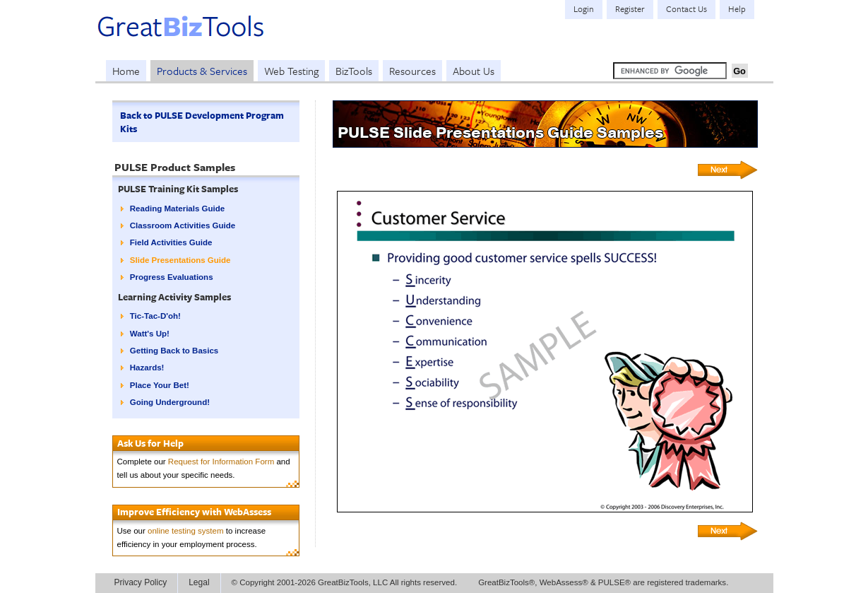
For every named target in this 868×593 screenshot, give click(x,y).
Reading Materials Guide (177, 209)
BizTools (354, 71)
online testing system (186, 531)
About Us (474, 71)
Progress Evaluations (172, 277)
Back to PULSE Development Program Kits (202, 122)
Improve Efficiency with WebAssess (194, 512)
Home (126, 71)
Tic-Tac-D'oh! (155, 316)
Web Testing (291, 71)
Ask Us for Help (150, 443)
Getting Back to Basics (174, 351)
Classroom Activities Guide (183, 225)
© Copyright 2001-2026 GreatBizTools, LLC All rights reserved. (345, 582)
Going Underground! (170, 402)
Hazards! (147, 368)
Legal (199, 582)
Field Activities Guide (171, 242)
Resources (412, 71)
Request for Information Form (221, 462)
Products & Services (202, 71)
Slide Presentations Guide (180, 260)
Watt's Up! (150, 334)
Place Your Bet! (160, 385)
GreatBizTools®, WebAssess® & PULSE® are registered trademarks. (603, 582)
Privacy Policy (141, 582)
